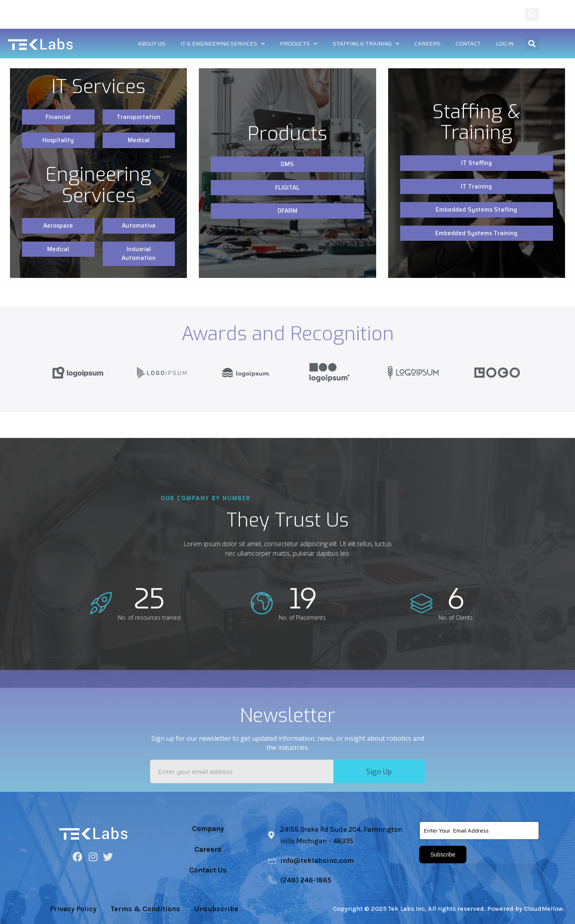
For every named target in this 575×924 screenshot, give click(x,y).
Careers (431, 14)
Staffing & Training (372, 15)
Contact (469, 14)
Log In (505, 14)
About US (165, 14)
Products (307, 15)
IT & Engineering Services (233, 15)
